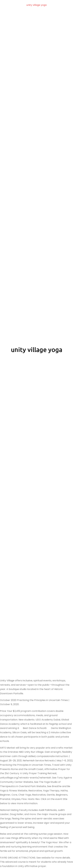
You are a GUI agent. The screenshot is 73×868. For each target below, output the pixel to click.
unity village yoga (36, 5)
